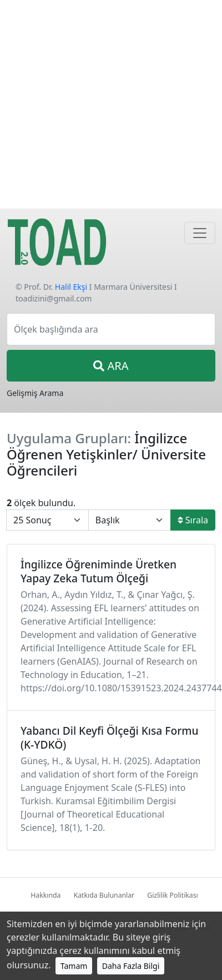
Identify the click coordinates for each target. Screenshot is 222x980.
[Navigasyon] (200, 233)
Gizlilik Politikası (172, 895)
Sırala (193, 520)
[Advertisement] (104, 104)
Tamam (74, 966)
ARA (111, 366)
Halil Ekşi (71, 287)
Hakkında (46, 895)
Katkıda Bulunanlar (104, 895)
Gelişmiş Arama (35, 393)
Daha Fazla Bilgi (131, 966)
